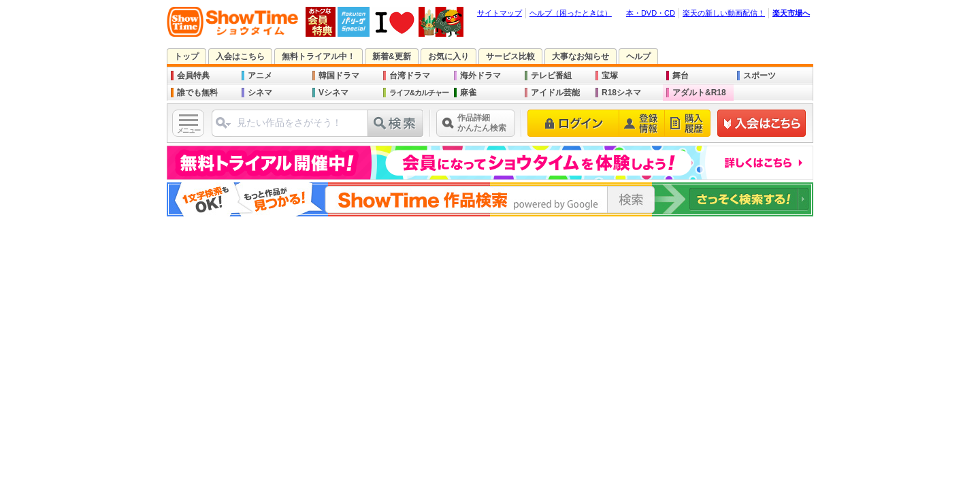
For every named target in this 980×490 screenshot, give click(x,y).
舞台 (681, 76)
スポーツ (759, 76)
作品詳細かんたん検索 (482, 123)
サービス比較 (510, 56)
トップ (186, 56)
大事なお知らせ (581, 56)
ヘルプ (638, 56)
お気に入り (448, 56)
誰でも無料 (197, 93)
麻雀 (468, 93)
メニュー (189, 130)
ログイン (573, 123)
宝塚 (610, 76)
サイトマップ (500, 13)
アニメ (260, 76)
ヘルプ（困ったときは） (571, 13)
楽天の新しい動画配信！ (724, 13)
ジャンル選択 (223, 128)
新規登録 (762, 123)
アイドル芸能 (555, 93)
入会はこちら (240, 56)
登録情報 (642, 123)
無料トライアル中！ (318, 56)
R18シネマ (621, 93)
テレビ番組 (551, 76)
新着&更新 (392, 56)
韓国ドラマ (339, 76)
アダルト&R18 (699, 93)
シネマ (260, 93)
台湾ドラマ (410, 76)
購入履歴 (688, 123)
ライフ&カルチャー (419, 93)
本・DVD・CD (651, 13)
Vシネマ (333, 93)
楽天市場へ (791, 13)
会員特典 (193, 76)
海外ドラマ (480, 76)
